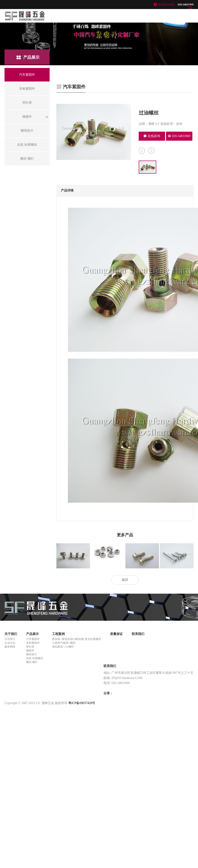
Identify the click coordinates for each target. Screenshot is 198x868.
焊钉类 (30, 647)
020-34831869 (179, 136)
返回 (125, 580)
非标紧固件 (33, 643)
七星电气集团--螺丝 (64, 643)
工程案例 (58, 634)
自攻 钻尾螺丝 (35, 658)
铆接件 (30, 651)
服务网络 (10, 647)
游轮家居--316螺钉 (63, 647)
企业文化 (10, 643)
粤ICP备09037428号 (82, 703)
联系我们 (138, 634)
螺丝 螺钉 (32, 662)
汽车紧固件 (33, 639)
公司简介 (10, 639)
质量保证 (116, 634)
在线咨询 (152, 136)
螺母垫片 (32, 654)
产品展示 (32, 634)
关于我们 (11, 634)
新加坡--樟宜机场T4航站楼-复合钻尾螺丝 (77, 639)
